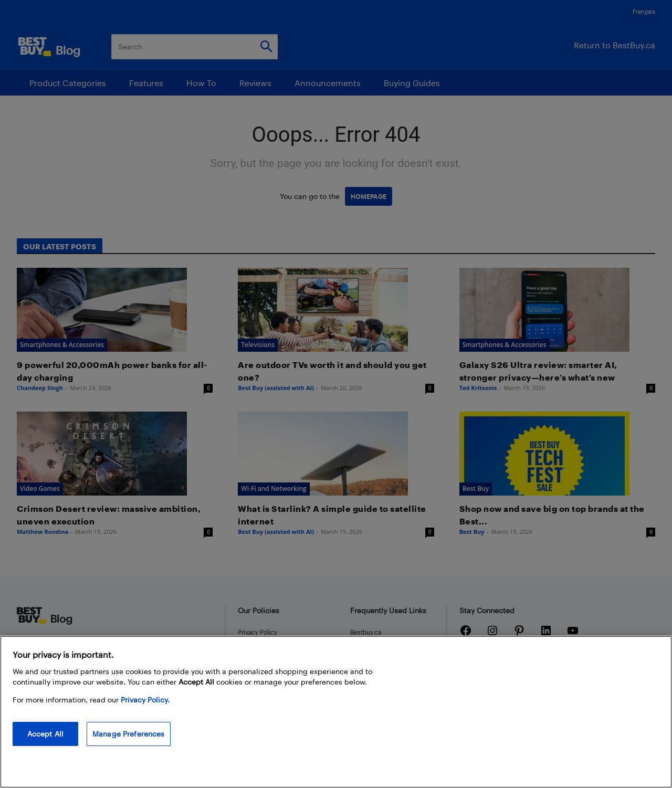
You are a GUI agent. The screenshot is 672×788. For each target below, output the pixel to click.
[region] (336, 712)
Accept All (45, 734)
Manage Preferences (129, 734)
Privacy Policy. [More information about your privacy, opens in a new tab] (145, 700)
